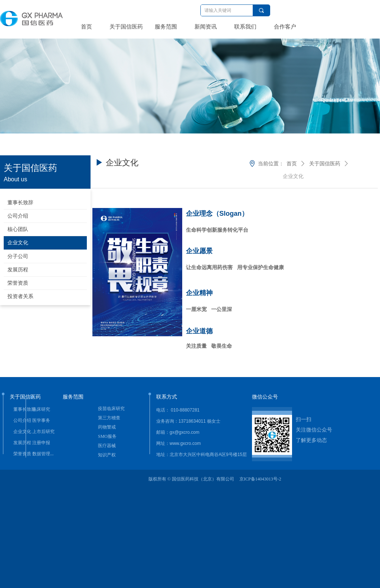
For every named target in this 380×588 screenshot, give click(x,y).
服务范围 (166, 27)
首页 (86, 27)
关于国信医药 (126, 27)
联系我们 (245, 27)
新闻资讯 (206, 27)
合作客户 (285, 27)
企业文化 (293, 176)
